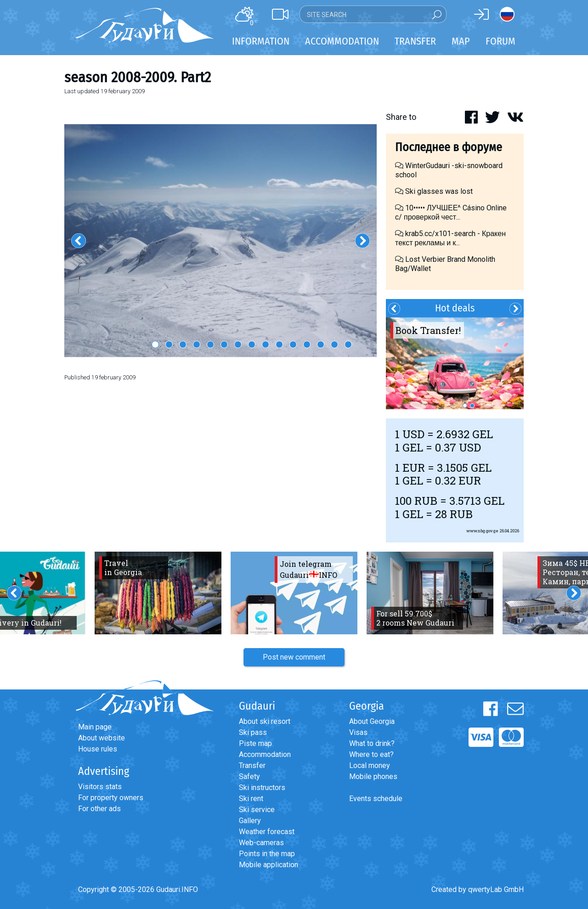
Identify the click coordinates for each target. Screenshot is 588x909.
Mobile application (269, 865)
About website (102, 738)
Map (461, 41)
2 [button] (169, 344)
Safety (249, 776)
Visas (358, 732)
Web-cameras (261, 843)
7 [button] (238, 344)
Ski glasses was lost (434, 191)
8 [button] (252, 344)
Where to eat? (371, 754)
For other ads (99, 809)
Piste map (255, 743)
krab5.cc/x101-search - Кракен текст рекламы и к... (450, 238)
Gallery (250, 821)
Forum (500, 41)
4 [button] (197, 344)
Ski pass (253, 732)
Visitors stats (100, 787)
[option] (220, 241)
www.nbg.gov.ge (482, 531)
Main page (95, 727)
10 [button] (279, 344)
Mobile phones (373, 776)
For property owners (111, 798)
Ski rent (251, 799)
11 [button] (293, 344)
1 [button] (155, 344)
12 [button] (307, 344)
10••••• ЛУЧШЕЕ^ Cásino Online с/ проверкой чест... (451, 212)
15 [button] (348, 344)
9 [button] (266, 344)
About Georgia (372, 721)
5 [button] (210, 344)
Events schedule (376, 799)
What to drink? (372, 743)
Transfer (252, 765)
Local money (370, 765)
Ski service (257, 810)
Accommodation (265, 754)
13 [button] (321, 344)
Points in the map (267, 854)
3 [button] (183, 344)
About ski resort (265, 721)
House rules (98, 749)
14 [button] (334, 344)
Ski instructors (262, 788)
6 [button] (224, 344)
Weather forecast (267, 832)
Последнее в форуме (449, 147)
